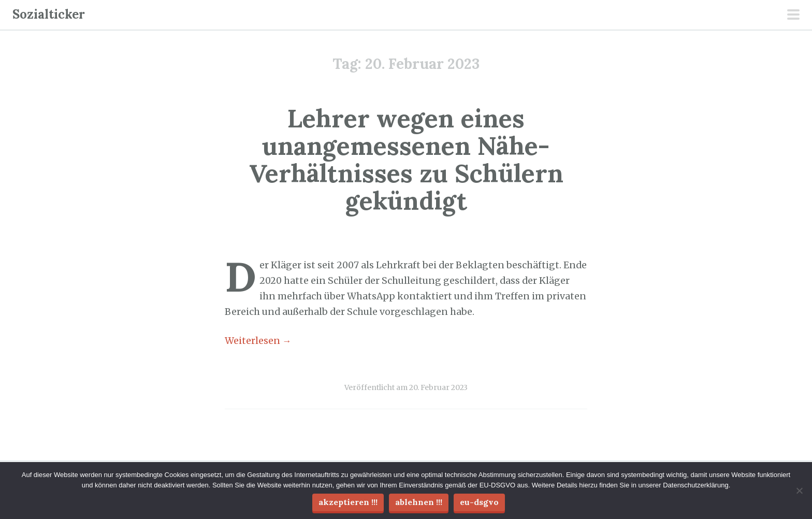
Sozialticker (49, 14)
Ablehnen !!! (419, 502)
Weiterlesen (258, 341)
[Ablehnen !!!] (799, 491)
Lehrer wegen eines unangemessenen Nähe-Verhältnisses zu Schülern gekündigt (406, 159)
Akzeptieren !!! (348, 502)
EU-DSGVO (479, 502)
